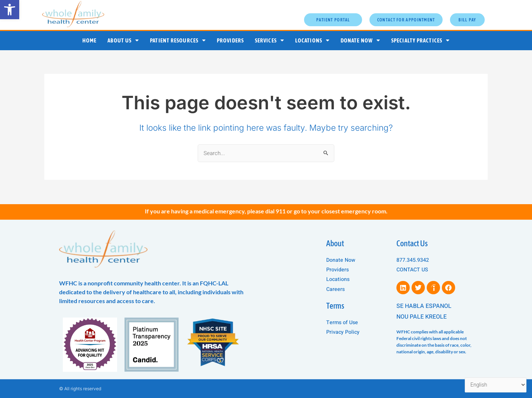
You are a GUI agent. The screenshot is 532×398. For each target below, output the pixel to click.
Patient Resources (178, 40)
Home (89, 40)
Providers (230, 40)
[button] (10, 10)
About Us (123, 40)
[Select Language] (494, 385)
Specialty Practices (420, 40)
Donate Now (360, 40)
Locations (312, 40)
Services (270, 40)
